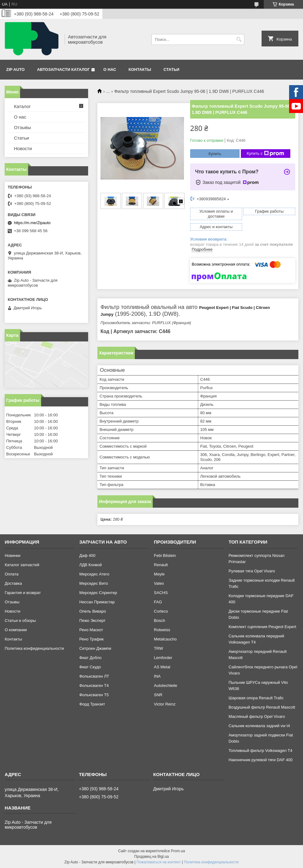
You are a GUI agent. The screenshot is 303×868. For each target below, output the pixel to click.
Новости (23, 148)
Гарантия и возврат (23, 593)
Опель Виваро (92, 611)
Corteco (161, 611)
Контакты (140, 69)
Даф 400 (87, 556)
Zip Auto (15, 69)
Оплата (12, 574)
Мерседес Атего (94, 574)
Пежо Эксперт (92, 621)
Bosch (160, 621)
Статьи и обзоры (20, 621)
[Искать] (239, 39)
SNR (158, 695)
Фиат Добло (90, 658)
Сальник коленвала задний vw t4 (259, 726)
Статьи (172, 69)
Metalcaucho (165, 639)
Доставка (13, 583)
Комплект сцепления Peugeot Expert (262, 627)
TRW (158, 648)
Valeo (159, 583)
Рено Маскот (91, 630)
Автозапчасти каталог (64, 69)
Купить (215, 154)
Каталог (22, 106)
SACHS (161, 593)
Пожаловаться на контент (159, 862)
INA (157, 676)
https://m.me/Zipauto (32, 223)
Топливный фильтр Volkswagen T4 (260, 751)
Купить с (265, 154)
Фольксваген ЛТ (94, 676)
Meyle (159, 574)
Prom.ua (178, 851)
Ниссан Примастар (97, 602)
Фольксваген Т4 (94, 686)
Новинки (13, 556)
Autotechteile (166, 686)
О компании (16, 630)
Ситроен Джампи (95, 648)
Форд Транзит (92, 704)
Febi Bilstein (165, 556)
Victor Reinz (165, 704)
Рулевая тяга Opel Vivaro (252, 571)
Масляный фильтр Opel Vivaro (257, 716)
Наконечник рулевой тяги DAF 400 (260, 760)
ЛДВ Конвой (90, 565)
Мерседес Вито (94, 583)
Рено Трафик (91, 639)
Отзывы (22, 127)
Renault (161, 565)
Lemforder (163, 658)
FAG (158, 602)
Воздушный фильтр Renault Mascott (262, 707)
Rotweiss (162, 630)
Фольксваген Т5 (94, 695)
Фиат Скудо (90, 667)
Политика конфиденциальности (34, 648)
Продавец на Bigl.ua (151, 857)
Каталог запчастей (22, 565)
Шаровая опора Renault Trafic (256, 698)
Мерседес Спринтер (98, 593)
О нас (110, 69)
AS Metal (162, 667)
